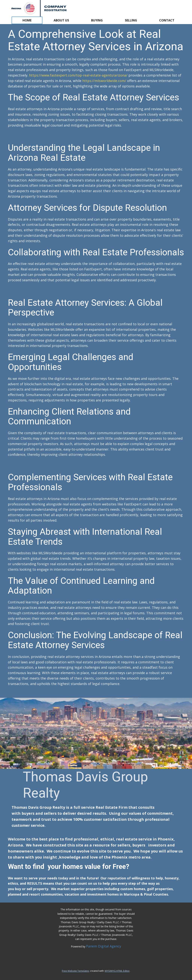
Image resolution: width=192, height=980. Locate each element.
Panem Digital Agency (104, 946)
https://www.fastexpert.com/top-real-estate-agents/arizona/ (78, 75)
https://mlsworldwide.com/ (104, 81)
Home (27, 20)
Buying (97, 20)
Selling (131, 20)
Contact (167, 20)
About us (61, 20)
